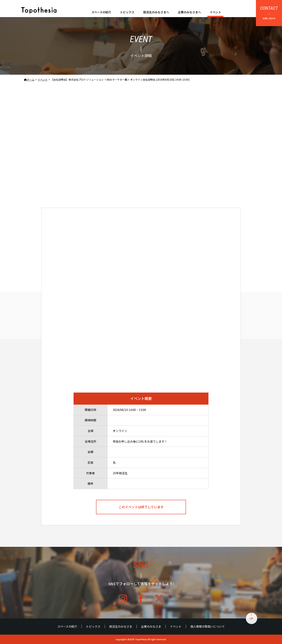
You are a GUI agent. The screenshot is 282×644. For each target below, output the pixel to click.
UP (250, 616)
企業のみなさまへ (189, 12)
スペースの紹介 (101, 12)
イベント (215, 12)
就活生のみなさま (121, 626)
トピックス (127, 12)
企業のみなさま (151, 626)
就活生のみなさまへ (156, 12)
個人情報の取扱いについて (208, 626)
